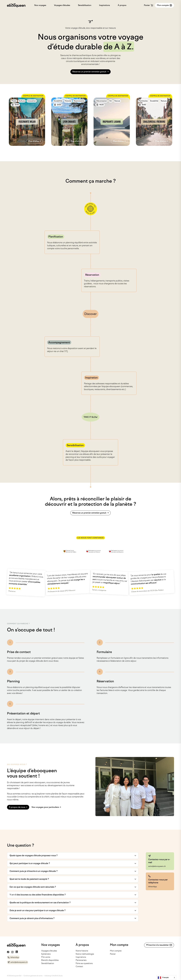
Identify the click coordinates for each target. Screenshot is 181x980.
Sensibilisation (85, 5)
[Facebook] (8, 952)
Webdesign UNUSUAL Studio (54, 976)
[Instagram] (12, 952)
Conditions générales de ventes (33, 976)
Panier (113, 954)
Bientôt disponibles (50, 960)
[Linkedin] (17, 952)
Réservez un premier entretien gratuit (90, 72)
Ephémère (46, 954)
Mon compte (116, 951)
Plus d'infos (34, 141)
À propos (122, 5)
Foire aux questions (84, 963)
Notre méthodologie (85, 954)
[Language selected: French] (166, 978)
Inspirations (104, 5)
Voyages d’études (62, 5)
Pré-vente (46, 957)
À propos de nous (17, 807)
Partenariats (81, 960)
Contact (79, 966)
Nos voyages (40, 5)
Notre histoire (82, 951)
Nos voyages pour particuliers (45, 807)
